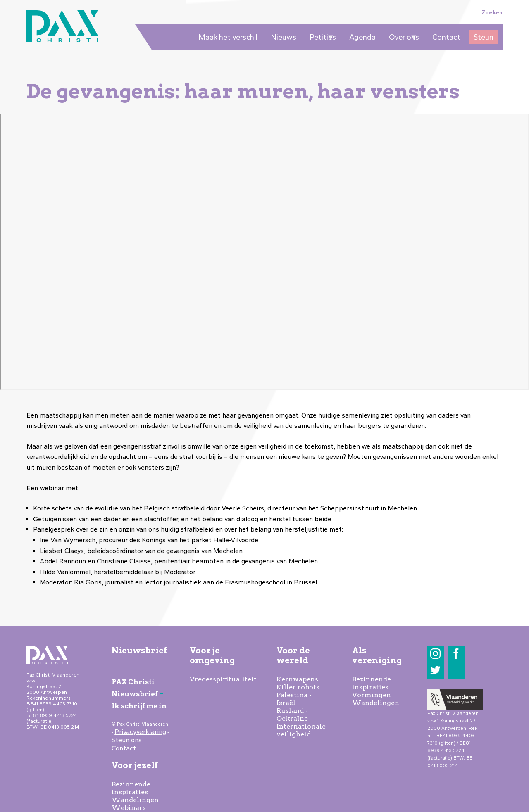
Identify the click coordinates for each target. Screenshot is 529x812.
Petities (321, 38)
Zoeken (492, 12)
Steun (484, 37)
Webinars (129, 808)
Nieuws (284, 37)
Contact (446, 37)
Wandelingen (135, 800)
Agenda (362, 37)
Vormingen (372, 695)
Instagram (435, 654)
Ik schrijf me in (139, 706)
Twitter (435, 670)
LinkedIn (456, 670)
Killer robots (298, 687)
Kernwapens (297, 679)
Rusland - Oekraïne (292, 715)
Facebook (456, 654)
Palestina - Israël (294, 699)
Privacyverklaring (140, 732)
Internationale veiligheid (301, 730)
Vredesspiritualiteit (223, 679)
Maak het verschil (228, 37)
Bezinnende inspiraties (131, 788)
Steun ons (127, 740)
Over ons (402, 38)
